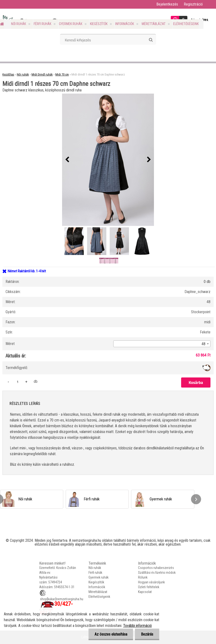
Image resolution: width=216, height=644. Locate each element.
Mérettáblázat (154, 24)
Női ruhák (19, 24)
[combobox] (162, 344)
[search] (151, 40)
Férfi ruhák (42, 24)
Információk (125, 24)
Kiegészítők (99, 24)
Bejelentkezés (167, 4)
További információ (137, 626)
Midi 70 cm (62, 74)
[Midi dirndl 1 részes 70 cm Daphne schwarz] (108, 160)
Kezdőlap (8, 74)
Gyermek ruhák (71, 24)
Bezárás (147, 634)
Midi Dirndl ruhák (42, 74)
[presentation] (67, 160)
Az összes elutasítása (111, 634)
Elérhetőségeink (186, 24)
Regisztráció (193, 4)
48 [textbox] (203, 344)
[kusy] (18, 382)
